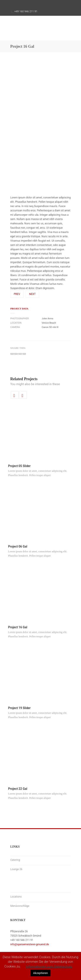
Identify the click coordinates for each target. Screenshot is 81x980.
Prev (17, 294)
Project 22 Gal (18, 789)
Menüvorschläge (20, 906)
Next (32, 294)
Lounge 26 (16, 869)
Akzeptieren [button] (40, 973)
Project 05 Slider (19, 466)
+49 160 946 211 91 (26, 11)
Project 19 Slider (19, 708)
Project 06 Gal (18, 546)
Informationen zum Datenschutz (49, 966)
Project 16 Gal (18, 627)
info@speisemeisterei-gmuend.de (30, 944)
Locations (16, 897)
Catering (15, 860)
